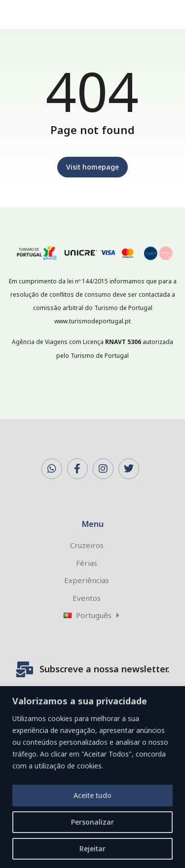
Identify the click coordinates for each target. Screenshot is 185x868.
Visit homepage (92, 167)
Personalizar (92, 822)
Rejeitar (92, 849)
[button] (163, 15)
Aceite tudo (92, 795)
